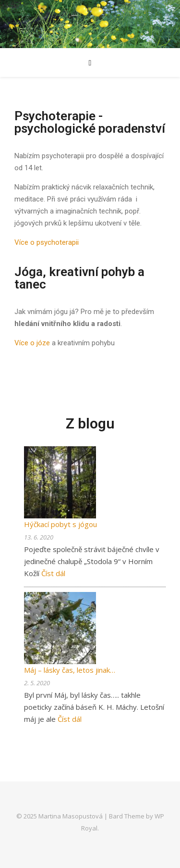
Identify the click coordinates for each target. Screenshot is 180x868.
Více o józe (32, 343)
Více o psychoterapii (47, 242)
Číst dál (53, 573)
